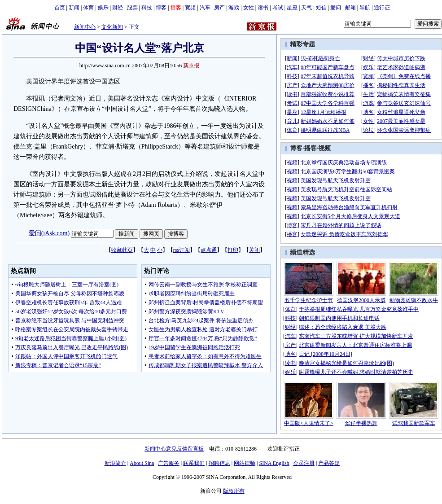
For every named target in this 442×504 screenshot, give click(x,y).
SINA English (274, 463)
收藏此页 (122, 250)
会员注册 (304, 463)
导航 (365, 8)
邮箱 (350, 8)
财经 (118, 8)
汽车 (205, 8)
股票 (132, 8)
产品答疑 (329, 463)
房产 (219, 8)
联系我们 (194, 463)
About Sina (142, 463)
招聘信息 (219, 463)
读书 (263, 8)
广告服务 (169, 463)
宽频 (190, 8)
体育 (88, 8)
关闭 (254, 250)
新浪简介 (115, 463)
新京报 (191, 66)
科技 (147, 8)
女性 (249, 8)
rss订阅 (182, 250)
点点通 (209, 250)
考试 (278, 8)
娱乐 (103, 8)
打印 (233, 250)
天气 (306, 8)
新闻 (74, 8)
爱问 (336, 8)
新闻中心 (85, 27)
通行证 (382, 8)
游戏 (234, 8)
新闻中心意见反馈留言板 (174, 449)
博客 (161, 8)
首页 (60, 8)
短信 (321, 8)
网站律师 (245, 463)
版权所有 (234, 491)
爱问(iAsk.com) (49, 233)
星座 (292, 8)
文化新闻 (112, 27)
